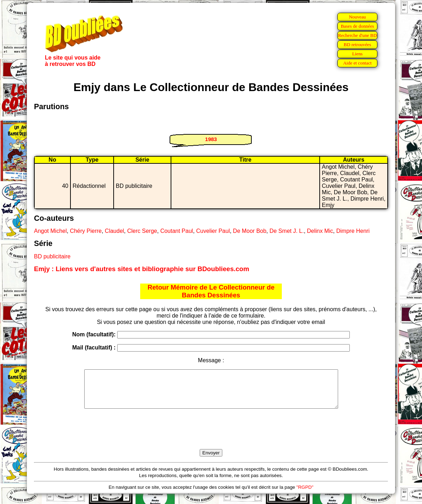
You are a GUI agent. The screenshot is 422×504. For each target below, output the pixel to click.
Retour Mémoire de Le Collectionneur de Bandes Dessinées (211, 291)
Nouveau (357, 17)
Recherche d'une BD (358, 35)
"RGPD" (305, 495)
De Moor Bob (250, 231)
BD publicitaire (52, 256)
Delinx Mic (320, 231)
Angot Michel (50, 231)
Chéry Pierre (86, 231)
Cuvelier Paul (213, 231)
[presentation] (211, 437)
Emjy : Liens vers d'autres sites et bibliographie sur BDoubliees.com (142, 269)
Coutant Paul (177, 231)
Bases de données (357, 26)
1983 (211, 139)
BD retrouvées (357, 44)
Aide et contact (357, 63)
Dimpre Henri (353, 231)
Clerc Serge (142, 231)
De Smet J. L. (287, 231)
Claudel (114, 231)
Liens (358, 54)
